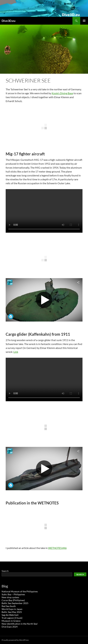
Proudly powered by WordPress (15, 640)
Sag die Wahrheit (10, 615)
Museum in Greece (11, 621)
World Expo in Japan (12, 609)
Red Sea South (9, 606)
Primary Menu (84, 21)
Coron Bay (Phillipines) (13, 600)
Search (5, 571)
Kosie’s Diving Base (62, 93)
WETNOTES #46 (57, 548)
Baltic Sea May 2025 (12, 612)
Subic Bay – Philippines (13, 594)
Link (16, 352)
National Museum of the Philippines (20, 591)
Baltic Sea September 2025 (15, 603)
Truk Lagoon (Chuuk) (12, 618)
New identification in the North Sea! (20, 624)
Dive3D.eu (9, 21)
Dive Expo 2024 (10, 627)
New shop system (10, 597)
